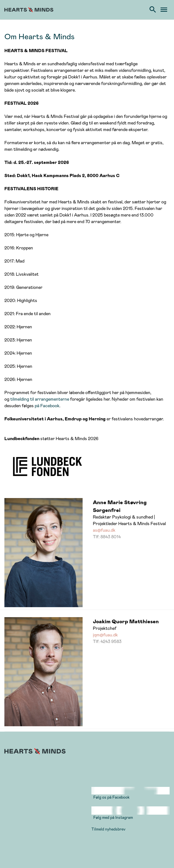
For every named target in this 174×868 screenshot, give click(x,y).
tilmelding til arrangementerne (40, 399)
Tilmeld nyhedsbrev (108, 829)
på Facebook (47, 406)
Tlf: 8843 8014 (107, 537)
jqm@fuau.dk (105, 635)
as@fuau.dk (104, 530)
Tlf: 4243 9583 (107, 641)
